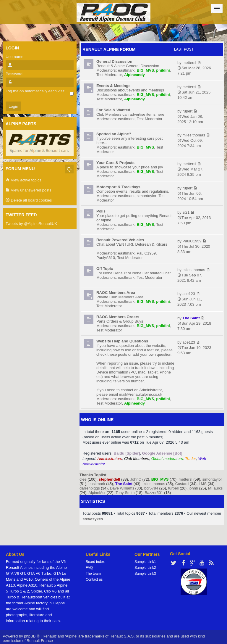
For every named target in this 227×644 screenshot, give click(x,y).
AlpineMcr (97, 493)
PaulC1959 (146, 253)
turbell (173, 488)
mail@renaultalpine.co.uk (141, 394)
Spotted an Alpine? (114, 134)
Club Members (137, 459)
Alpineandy (134, 75)
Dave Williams (122, 488)
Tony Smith (125, 493)
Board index (95, 562)
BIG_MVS (146, 70)
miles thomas (194, 135)
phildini (163, 70)
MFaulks (215, 488)
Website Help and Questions (122, 341)
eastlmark (126, 70)
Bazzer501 (154, 493)
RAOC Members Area (116, 293)
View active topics (23, 180)
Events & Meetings (113, 86)
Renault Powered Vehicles (120, 240)
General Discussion (114, 61)
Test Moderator (109, 75)
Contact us (94, 579)
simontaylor (147, 196)
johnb (193, 488)
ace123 (189, 294)
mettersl (189, 63)
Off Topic (105, 269)
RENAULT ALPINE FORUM (109, 49)
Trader (190, 459)
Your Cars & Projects (115, 163)
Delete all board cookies (29, 201)
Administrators (110, 459)
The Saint (191, 318)
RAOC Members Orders (118, 317)
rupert (187, 111)
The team (93, 574)
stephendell (109, 479)
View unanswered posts (29, 190)
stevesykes (93, 519)
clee (83, 479)
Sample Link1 (145, 562)
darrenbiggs (90, 488)
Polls (101, 211)
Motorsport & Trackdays (118, 187)
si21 (186, 212)
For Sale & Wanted (113, 110)
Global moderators (167, 459)
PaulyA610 (106, 258)
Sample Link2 (145, 568)
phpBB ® (32, 636)
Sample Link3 (145, 574)
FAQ (89, 568)
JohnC (136, 479)
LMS (203, 484)
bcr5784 (151, 488)
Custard (182, 484)
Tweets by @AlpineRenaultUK (31, 224)
